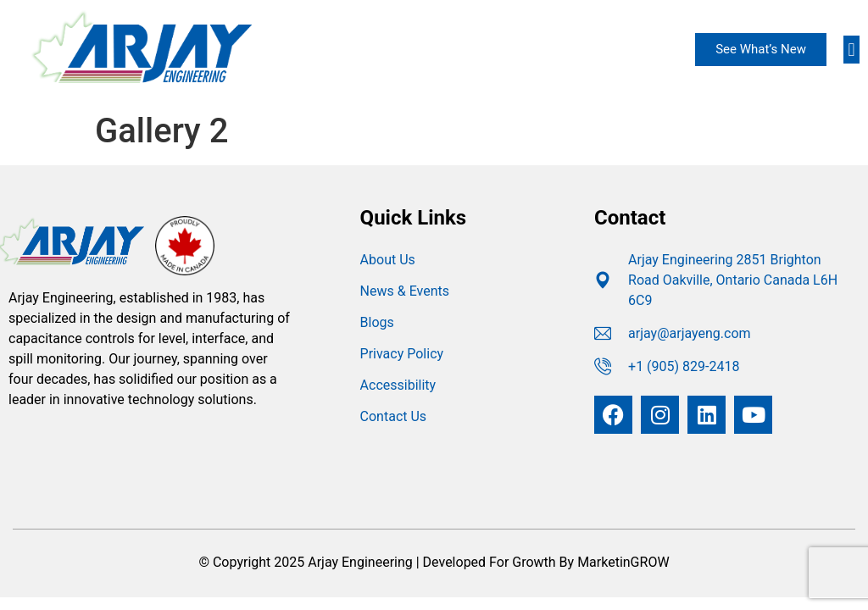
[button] (851, 50)
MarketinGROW (623, 562)
